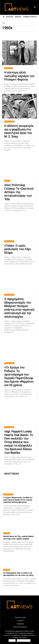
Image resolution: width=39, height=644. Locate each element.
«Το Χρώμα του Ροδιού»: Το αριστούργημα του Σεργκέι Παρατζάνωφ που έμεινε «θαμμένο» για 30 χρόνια (19, 376)
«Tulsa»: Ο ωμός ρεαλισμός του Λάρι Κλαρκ (18, 249)
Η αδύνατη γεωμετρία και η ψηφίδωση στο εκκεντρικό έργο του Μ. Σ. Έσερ (19, 131)
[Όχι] (36, 636)
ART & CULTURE (9, 122)
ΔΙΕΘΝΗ (7, 181)
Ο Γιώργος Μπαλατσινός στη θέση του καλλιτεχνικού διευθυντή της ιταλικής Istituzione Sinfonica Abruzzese (18, 500)
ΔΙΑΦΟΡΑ (6, 570)
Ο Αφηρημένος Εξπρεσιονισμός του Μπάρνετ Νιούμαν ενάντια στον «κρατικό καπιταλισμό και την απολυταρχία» (19, 308)
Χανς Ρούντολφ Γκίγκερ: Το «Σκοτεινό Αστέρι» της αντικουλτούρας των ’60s (19, 192)
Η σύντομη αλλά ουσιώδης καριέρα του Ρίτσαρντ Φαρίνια (19, 76)
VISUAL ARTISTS (9, 427)
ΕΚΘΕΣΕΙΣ (7, 533)
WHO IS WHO (9, 68)
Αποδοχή (12, 640)
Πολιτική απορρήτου (24, 640)
